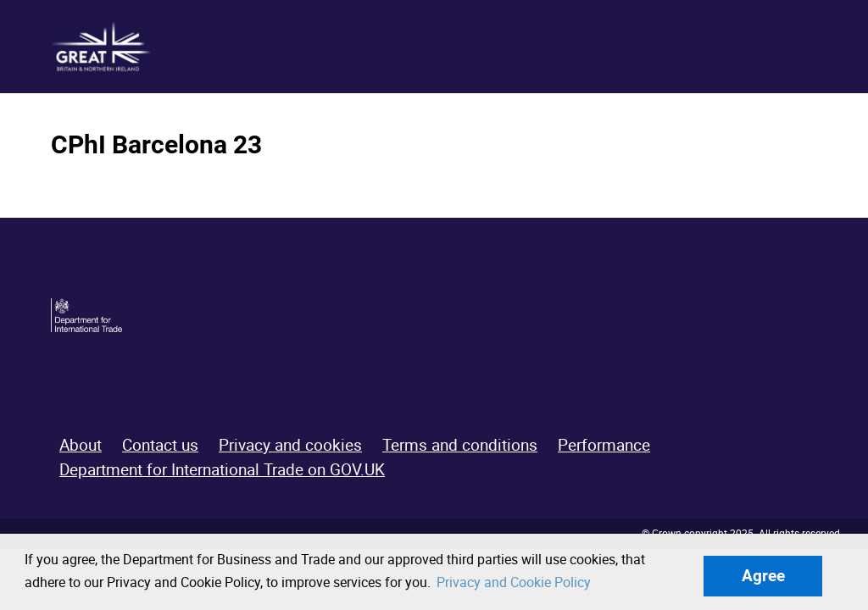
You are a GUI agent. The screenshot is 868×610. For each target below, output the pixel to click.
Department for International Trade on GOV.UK (222, 469)
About (81, 445)
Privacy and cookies (290, 445)
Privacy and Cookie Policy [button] (514, 582)
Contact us (160, 445)
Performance (604, 445)
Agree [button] (763, 576)
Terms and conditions (460, 445)
